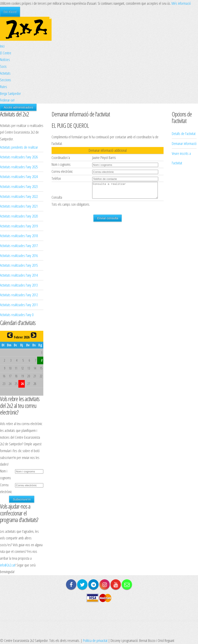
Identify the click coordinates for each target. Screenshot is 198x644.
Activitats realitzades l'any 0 (17, 315)
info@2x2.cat (8, 565)
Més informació (181, 3)
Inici (2, 46)
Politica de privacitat (95, 640)
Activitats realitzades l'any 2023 (19, 186)
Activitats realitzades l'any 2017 (19, 246)
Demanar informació (184, 84)
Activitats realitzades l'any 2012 (19, 295)
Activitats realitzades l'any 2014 (19, 275)
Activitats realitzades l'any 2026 (19, 157)
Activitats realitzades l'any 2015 (19, 265)
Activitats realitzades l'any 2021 (19, 206)
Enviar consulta (108, 221)
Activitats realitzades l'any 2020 (19, 216)
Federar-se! (7, 100)
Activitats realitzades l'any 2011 (19, 305)
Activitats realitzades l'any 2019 (19, 226)
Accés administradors (18, 107)
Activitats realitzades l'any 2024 (19, 176)
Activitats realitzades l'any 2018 (19, 236)
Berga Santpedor (10, 93)
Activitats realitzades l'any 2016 (19, 255)
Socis (3, 66)
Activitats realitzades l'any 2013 (19, 285)
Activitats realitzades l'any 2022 (19, 196)
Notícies (5, 59)
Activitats (5, 73)
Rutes (4, 87)
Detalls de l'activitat (184, 75)
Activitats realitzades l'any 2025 (19, 167)
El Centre (6, 53)
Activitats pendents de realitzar (19, 147)
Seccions (5, 80)
